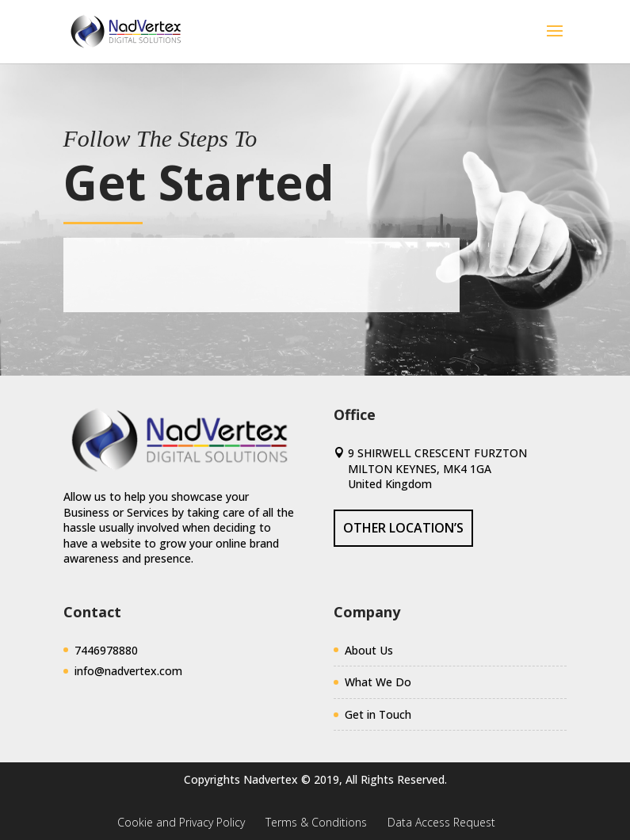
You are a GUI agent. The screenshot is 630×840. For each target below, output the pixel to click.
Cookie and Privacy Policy (181, 822)
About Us (369, 650)
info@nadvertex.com (128, 671)
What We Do (378, 682)
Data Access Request (441, 822)
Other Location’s (403, 528)
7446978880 (106, 650)
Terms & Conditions (316, 822)
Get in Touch (378, 714)
